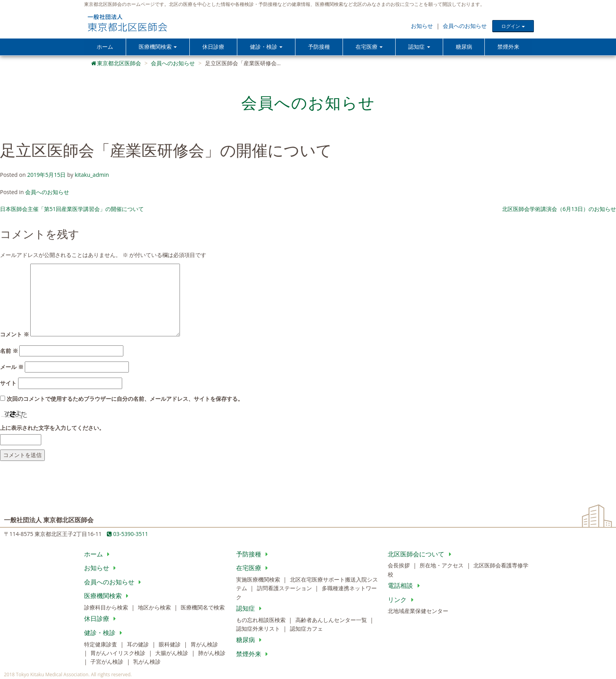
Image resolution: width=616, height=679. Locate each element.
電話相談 (405, 586)
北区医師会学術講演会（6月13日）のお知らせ (559, 210)
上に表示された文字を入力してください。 (52, 428)
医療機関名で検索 (203, 608)
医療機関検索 (108, 596)
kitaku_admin (92, 175)
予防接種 (320, 47)
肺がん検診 (212, 654)
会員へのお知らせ (465, 26)
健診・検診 (105, 633)
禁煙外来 (508, 47)
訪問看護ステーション (285, 589)
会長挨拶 (400, 566)
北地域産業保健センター (418, 612)
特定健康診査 (101, 645)
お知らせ (422, 26)
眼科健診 (170, 645)
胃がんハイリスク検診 (119, 654)
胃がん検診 (204, 645)
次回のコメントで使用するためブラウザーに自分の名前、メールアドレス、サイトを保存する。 (125, 399)
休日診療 (214, 47)
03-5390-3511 (127, 535)
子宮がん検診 (108, 662)
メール (12, 368)
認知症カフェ (306, 629)
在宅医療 (254, 569)
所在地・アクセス (442, 566)
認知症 (250, 609)
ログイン (513, 26)
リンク (402, 600)
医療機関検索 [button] (158, 47)
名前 (9, 351)
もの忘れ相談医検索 (262, 620)
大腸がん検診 (172, 654)
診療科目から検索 (107, 608)
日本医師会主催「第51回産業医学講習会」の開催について (72, 210)
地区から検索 (155, 608)
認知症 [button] (420, 47)
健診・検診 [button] (267, 47)
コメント (15, 335)
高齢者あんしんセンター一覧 (332, 620)
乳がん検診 (147, 662)
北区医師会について (421, 554)
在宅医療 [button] (370, 47)
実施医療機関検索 (259, 580)
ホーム (105, 47)
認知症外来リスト (259, 629)
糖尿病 (464, 47)
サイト (8, 384)
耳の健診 (139, 645)
